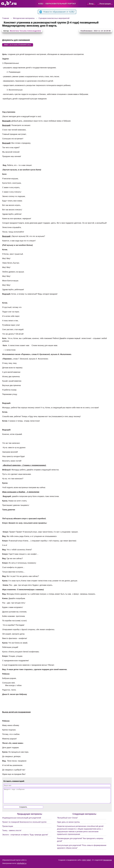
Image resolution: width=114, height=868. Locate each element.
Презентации (8, 829)
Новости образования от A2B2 (57, 12)
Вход (91, 4)
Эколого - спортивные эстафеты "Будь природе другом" (25, 838)
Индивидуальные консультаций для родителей (22, 821)
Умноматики (107, 860)
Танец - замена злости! (12, 833)
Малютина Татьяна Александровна (25, 31)
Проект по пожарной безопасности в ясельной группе (24, 825)
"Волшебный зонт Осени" (67, 821)
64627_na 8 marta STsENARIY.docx (19, 45)
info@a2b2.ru (22, 863)
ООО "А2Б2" (87, 860)
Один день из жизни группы (68, 825)
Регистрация (105, 4)
